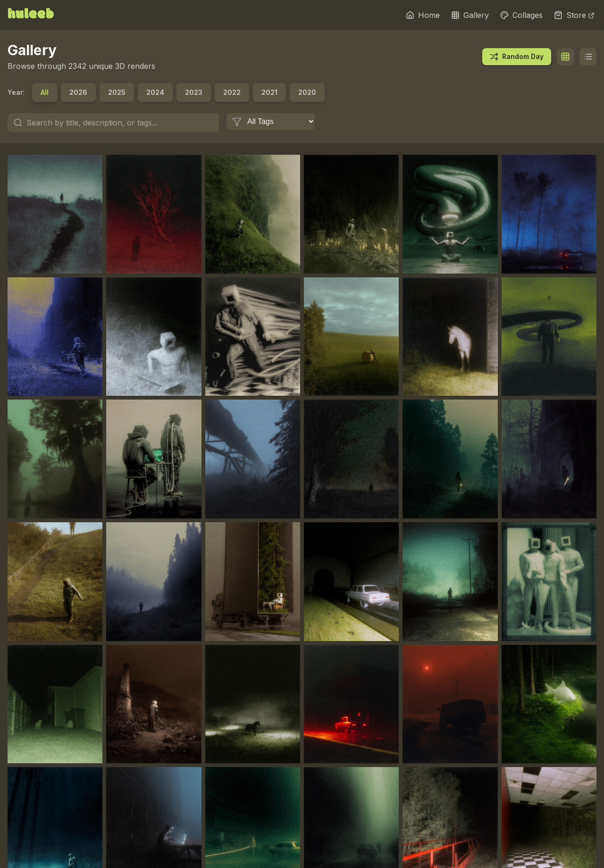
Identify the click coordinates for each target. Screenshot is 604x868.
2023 (194, 92)
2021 (269, 92)
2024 (155, 92)
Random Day (517, 57)
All (45, 92)
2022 (232, 92)
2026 (78, 92)
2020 (307, 92)
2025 (117, 92)
